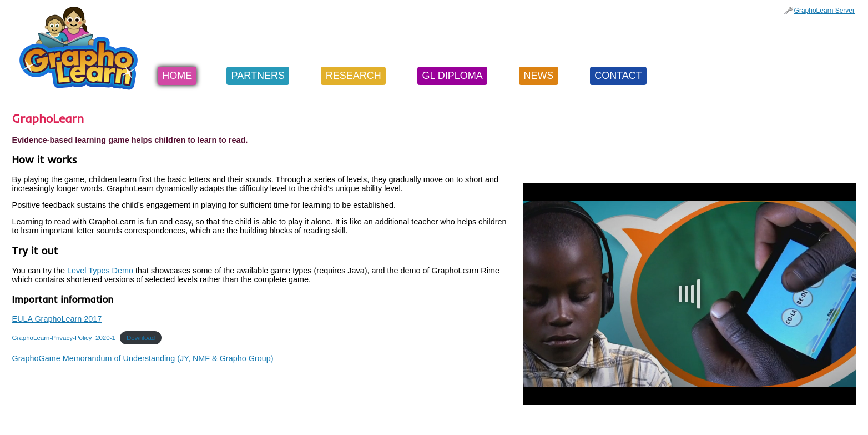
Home (177, 76)
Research (354, 76)
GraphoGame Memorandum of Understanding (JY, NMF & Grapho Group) (143, 358)
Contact (618, 76)
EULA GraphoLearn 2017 (57, 319)
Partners (258, 76)
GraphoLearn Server (824, 11)
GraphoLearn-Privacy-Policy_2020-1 (64, 338)
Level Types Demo (100, 271)
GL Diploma (452, 76)
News (538, 76)
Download (141, 338)
